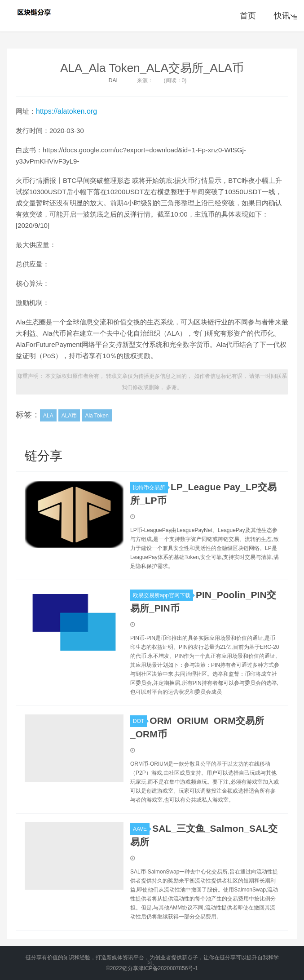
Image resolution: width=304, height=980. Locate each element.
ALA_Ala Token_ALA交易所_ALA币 (152, 68)
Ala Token (97, 416)
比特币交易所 (150, 488)
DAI (113, 80)
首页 (248, 16)
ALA (48, 416)
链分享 (35, 12)
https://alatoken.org (66, 111)
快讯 (284, 16)
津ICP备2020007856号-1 (168, 968)
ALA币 (69, 416)
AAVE (141, 829)
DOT (140, 721)
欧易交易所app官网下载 (163, 595)
